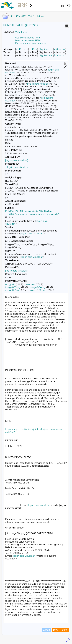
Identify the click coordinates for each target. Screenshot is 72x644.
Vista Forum (22, 32)
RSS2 (65, 630)
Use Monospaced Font (28, 38)
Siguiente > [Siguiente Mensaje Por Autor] (46, 55)
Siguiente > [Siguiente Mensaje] (46, 49)
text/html (30, 284)
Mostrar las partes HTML (28, 40)
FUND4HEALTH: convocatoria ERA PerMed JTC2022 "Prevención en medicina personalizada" (32, 213)
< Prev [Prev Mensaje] (34, 49)
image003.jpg (13, 287)
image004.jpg (38, 287)
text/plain (10, 284)
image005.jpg (13, 290)
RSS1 (56, 630)
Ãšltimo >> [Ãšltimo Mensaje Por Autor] (60, 55)
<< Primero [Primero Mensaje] (22, 49)
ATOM (46, 630)
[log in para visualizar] (39, 84)
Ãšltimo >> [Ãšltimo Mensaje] (60, 49)
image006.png (38, 290)
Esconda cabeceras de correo (31, 43)
